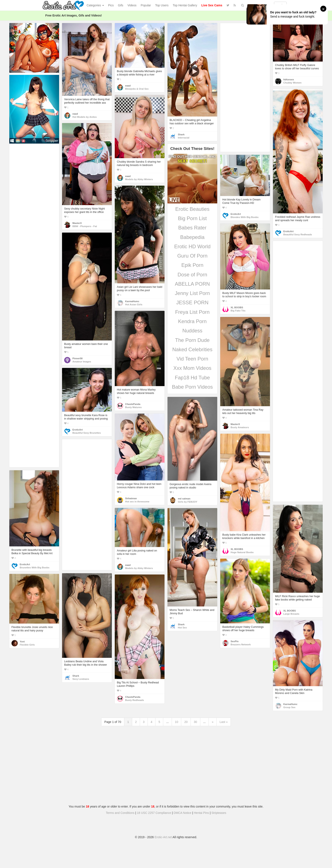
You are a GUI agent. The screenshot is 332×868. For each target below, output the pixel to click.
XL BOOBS (237, 307)
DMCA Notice (183, 813)
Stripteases (219, 813)
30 (195, 722)
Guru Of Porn (192, 256)
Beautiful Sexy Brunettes (87, 433)
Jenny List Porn (192, 293)
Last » (224, 722)
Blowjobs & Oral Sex (137, 89)
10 (177, 722)
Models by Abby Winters (139, 179)
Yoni (22, 642)
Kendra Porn (192, 321)
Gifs (121, 5)
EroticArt (288, 231)
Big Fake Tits (238, 311)
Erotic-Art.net (163, 837)
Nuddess (192, 331)
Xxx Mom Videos (192, 368)
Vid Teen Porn (192, 359)
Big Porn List (192, 218)
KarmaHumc (132, 301)
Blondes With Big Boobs (245, 217)
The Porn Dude (192, 340)
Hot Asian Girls (134, 304)
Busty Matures (133, 407)
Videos (132, 5)
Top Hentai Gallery (185, 5)
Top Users (162, 5)
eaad (75, 114)
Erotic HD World (192, 246)
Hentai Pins (201, 813)
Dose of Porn (192, 275)
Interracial (184, 138)
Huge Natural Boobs (242, 552)
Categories (95, 5)
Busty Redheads (135, 700)
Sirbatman (131, 498)
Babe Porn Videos (192, 387)
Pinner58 (77, 358)
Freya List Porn (192, 312)
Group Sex (289, 707)
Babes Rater (192, 228)
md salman (184, 499)
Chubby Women (292, 83)
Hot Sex (182, 628)
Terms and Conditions (120, 813)
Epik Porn (192, 265)
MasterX (77, 223)
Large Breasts (291, 614)
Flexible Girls (27, 645)
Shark (181, 134)
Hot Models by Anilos (85, 117)
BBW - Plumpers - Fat (85, 226)
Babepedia (192, 237)
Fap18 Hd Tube (192, 378)
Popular (146, 5)
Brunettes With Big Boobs (35, 568)
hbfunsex (289, 80)
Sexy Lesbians (81, 679)
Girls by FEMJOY (188, 502)
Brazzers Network (241, 644)
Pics (111, 5)
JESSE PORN (192, 302)
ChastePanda (133, 404)
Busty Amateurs (240, 427)
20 (186, 722)
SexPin (235, 641)
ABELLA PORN (192, 284)
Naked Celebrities (192, 349)
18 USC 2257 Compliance (154, 813)
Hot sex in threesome (137, 502)
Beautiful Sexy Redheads (298, 234)
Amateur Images (82, 362)
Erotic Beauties (192, 209)
